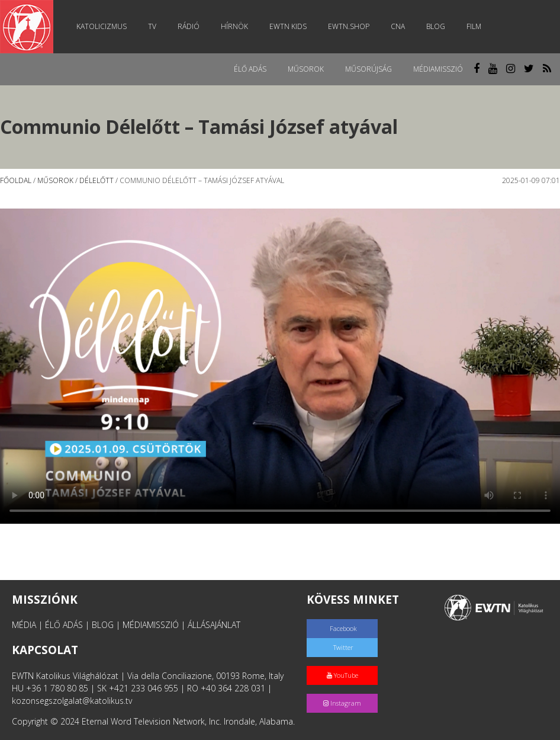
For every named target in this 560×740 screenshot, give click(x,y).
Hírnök (234, 26)
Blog (436, 26)
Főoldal (16, 180)
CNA (398, 26)
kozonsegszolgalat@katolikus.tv (72, 701)
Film (474, 26)
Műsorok (306, 69)
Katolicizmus (102, 26)
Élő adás (250, 69)
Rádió (189, 26)
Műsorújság (368, 69)
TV (152, 26)
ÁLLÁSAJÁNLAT (214, 625)
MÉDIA (24, 625)
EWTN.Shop (349, 26)
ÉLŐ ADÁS (64, 625)
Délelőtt (96, 180)
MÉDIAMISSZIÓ (151, 625)
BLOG (103, 625)
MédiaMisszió (438, 69)
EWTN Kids (288, 26)
